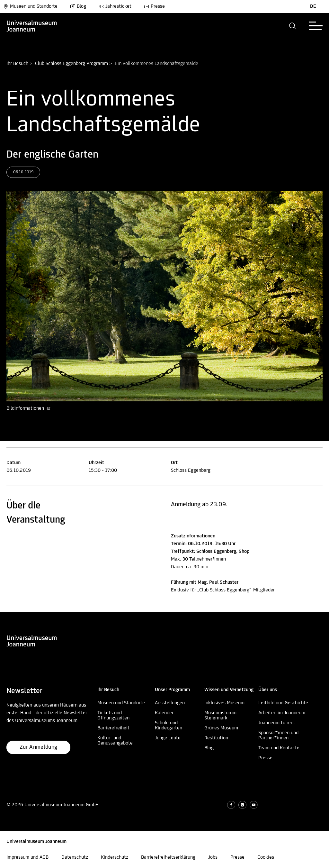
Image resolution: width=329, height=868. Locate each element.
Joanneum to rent (277, 723)
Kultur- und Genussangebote (115, 741)
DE (313, 6)
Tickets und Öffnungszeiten (113, 716)
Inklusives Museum (224, 703)
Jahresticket (115, 6)
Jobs (213, 857)
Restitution (216, 738)
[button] (293, 26)
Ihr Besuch (17, 64)
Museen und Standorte (30, 6)
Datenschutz (75, 857)
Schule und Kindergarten (169, 726)
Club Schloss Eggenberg (224, 590)
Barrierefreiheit (113, 728)
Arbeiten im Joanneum (282, 713)
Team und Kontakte (279, 748)
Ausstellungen (170, 703)
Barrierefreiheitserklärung (168, 857)
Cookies (266, 857)
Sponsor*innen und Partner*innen (278, 736)
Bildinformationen (28, 408)
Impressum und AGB (27, 857)
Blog (78, 6)
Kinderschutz (115, 857)
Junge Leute (168, 738)
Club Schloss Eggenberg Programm (71, 64)
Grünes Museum (221, 728)
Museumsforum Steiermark (220, 716)
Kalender (164, 713)
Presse (154, 6)
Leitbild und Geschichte (283, 703)
